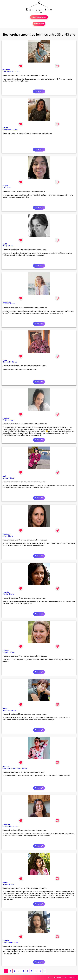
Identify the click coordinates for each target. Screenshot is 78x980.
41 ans (11, 420)
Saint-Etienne (7, 942)
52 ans (17, 72)
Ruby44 (5, 186)
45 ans (15, 130)
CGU (54, 977)
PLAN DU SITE (63, 977)
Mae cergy (6, 534)
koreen (5, 708)
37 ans (12, 652)
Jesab (5, 360)
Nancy (5, 246)
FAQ (50, 977)
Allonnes (6, 304)
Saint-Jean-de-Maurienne (12, 768)
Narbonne (6, 710)
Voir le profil (39, 91)
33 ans (10, 536)
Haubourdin (7, 362)
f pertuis (6, 592)
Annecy (5, 478)
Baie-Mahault (7, 826)
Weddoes (6, 244)
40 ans (12, 304)
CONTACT (73, 977)
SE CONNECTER (39, 24)
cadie (5, 476)
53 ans (13, 710)
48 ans (12, 478)
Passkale (6, 940)
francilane (6, 70)
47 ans (11, 884)
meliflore (6, 650)
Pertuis (5, 594)
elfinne (5, 882)
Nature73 (6, 766)
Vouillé (5, 420)
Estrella (5, 128)
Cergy (5, 536)
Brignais (5, 652)
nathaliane (6, 824)
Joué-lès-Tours (8, 72)
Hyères (5, 884)
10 (44, 971)
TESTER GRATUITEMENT (39, 17)
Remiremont (7, 130)
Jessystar (6, 418)
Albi (4, 188)
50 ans (9, 188)
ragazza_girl (7, 302)
